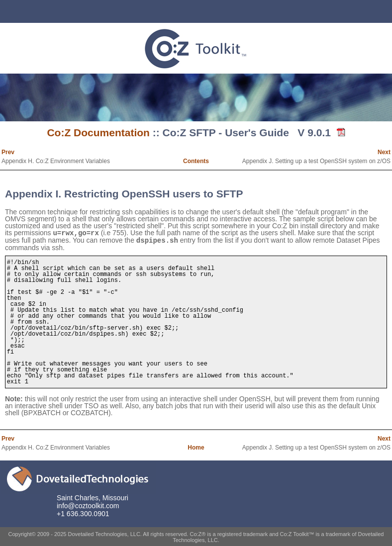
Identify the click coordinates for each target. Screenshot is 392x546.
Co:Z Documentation (98, 133)
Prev (8, 152)
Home (196, 447)
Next (384, 152)
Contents (196, 161)
